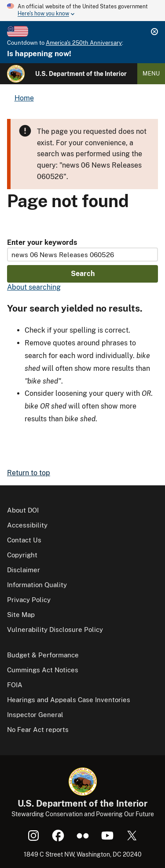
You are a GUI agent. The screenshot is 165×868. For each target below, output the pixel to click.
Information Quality (37, 585)
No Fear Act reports (38, 730)
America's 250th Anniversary (84, 43)
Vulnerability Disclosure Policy (55, 629)
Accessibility (27, 525)
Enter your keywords (42, 242)
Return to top (29, 473)
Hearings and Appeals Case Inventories (69, 700)
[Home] (16, 74)
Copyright (22, 555)
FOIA (15, 685)
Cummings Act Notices (43, 670)
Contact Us (24, 540)
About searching (34, 287)
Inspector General (35, 715)
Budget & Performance (43, 655)
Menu (151, 74)
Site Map (21, 615)
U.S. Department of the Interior (81, 74)
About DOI (23, 510)
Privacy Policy (29, 600)
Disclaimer (24, 570)
